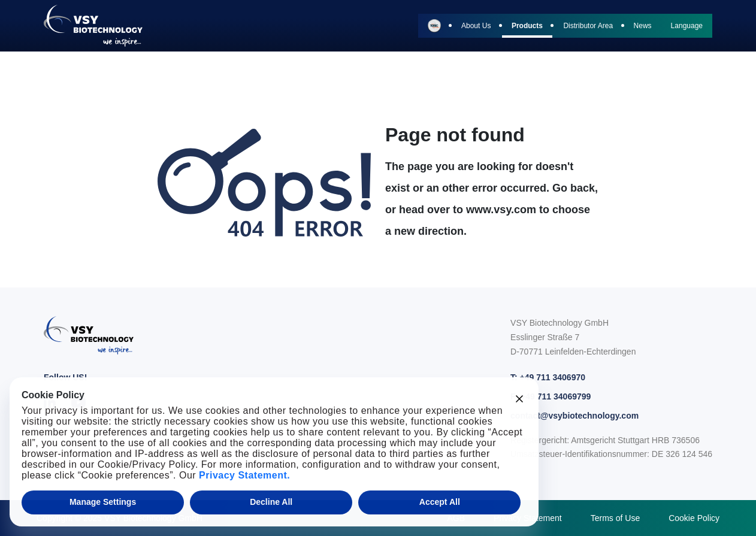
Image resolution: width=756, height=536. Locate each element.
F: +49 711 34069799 (551, 396)
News (643, 26)
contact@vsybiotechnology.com (574, 416)
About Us (476, 26)
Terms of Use (615, 518)
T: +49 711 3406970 (548, 377)
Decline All (271, 502)
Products (527, 26)
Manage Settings (103, 502)
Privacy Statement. (244, 475)
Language (687, 26)
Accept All (440, 502)
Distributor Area (588, 26)
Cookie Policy (694, 518)
